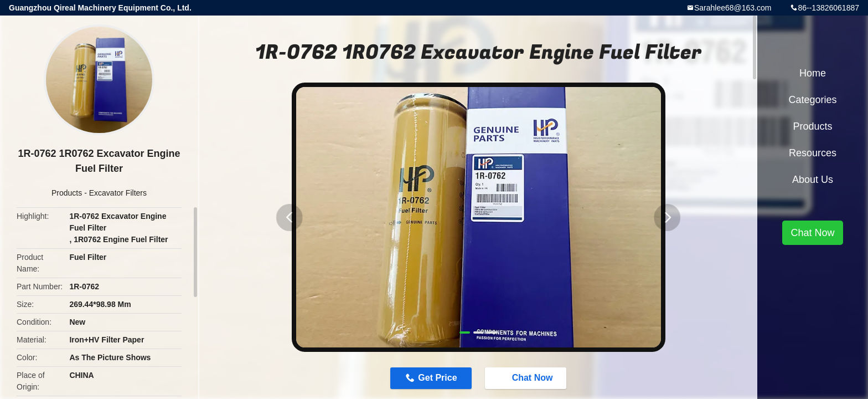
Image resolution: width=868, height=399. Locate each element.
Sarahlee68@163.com (733, 8)
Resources (813, 153)
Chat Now (540, 381)
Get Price (424, 380)
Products (67, 193)
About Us (813, 180)
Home (813, 73)
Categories (812, 100)
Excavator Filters (118, 193)
